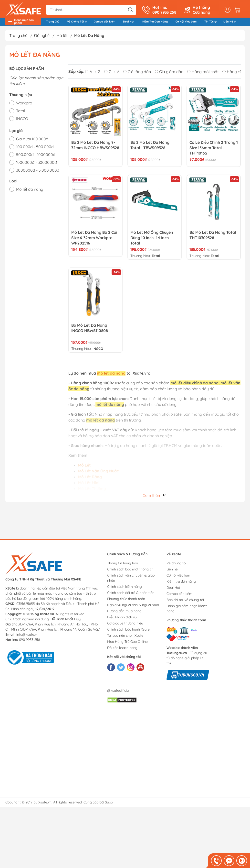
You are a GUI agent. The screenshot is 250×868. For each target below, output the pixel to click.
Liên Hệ (231, 23)
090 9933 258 (30, 642)
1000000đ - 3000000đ (36, 164)
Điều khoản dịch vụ (122, 619)
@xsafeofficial (118, 692)
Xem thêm (155, 497)
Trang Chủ (53, 22)
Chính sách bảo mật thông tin (130, 571)
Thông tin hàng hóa (123, 565)
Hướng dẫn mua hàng (124, 613)
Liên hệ (172, 571)
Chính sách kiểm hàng (125, 589)
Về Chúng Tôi (78, 23)
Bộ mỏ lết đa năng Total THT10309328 (213, 237)
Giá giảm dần (169, 73)
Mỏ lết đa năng (30, 191)
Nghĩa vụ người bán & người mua (133, 607)
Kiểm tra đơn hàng (181, 583)
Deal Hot (129, 22)
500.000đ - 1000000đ (36, 156)
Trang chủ (18, 37)
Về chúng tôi (176, 565)
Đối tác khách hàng (122, 650)
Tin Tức (212, 23)
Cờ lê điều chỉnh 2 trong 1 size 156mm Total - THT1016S (214, 150)
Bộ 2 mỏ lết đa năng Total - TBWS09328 (150, 147)
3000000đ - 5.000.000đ (38, 172)
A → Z (93, 73)
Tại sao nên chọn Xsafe (125, 637)
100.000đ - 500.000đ (35, 149)
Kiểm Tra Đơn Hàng (155, 22)
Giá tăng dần (137, 73)
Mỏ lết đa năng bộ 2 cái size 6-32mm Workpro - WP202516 (94, 239)
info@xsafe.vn (27, 636)
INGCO (22, 121)
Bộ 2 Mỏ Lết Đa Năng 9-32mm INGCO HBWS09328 (95, 147)
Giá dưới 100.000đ (32, 141)
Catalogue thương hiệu (125, 625)
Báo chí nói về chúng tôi (185, 602)
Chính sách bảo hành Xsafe (128, 631)
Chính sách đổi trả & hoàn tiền (131, 595)
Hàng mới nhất (203, 73)
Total (21, 113)
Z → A (112, 73)
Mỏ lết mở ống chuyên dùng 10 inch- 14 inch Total (152, 239)
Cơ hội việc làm (178, 577)
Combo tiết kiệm (104, 22)
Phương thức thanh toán (126, 601)
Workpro (24, 105)
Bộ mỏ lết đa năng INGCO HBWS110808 (90, 330)
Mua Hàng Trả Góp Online (127, 644)
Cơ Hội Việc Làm (186, 22)
